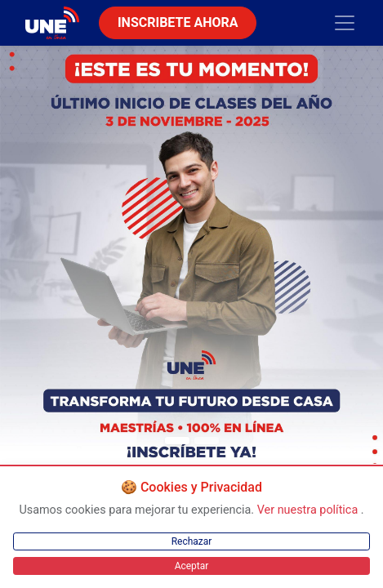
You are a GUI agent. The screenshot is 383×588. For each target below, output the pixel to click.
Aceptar (192, 566)
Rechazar (192, 541)
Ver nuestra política (309, 510)
